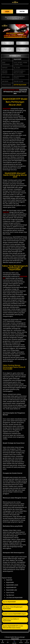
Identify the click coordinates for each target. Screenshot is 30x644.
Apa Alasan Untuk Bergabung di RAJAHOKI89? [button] (13, 608)
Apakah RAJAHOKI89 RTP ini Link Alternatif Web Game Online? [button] (13, 627)
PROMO (21, 642)
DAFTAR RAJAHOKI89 (20, 85)
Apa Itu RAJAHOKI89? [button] (9, 602)
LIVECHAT (27, 642)
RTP (8, 642)
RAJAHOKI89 (17, 59)
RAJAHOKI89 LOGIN (13, 90)
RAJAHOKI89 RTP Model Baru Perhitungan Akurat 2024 (15, 18)
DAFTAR (14, 642)
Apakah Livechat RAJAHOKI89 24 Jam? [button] (14, 614)
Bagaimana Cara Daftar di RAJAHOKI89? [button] (11, 620)
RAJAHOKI (6, 212)
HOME (5, 90)
